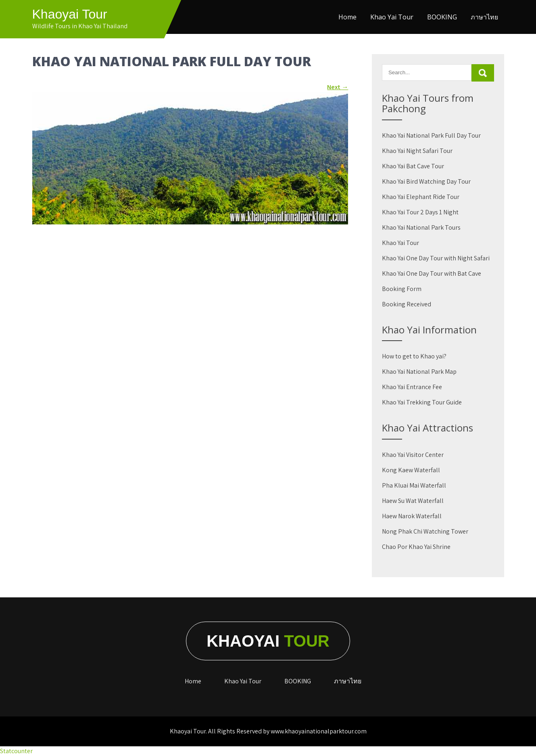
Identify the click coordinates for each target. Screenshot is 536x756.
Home (347, 17)
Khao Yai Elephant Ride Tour (421, 197)
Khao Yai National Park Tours (421, 227)
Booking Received (407, 304)
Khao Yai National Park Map (419, 372)
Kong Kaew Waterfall (411, 470)
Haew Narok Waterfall (412, 516)
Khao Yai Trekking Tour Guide (422, 402)
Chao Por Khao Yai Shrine (416, 547)
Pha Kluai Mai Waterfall (414, 485)
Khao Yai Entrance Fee (412, 387)
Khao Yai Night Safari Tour (417, 151)
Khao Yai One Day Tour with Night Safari (436, 258)
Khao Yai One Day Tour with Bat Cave (432, 273)
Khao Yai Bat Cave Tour (413, 166)
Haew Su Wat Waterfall (413, 501)
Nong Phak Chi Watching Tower (425, 531)
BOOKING (442, 17)
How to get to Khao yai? (414, 356)
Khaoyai (268, 641)
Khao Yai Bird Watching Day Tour (426, 181)
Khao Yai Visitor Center (413, 455)
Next (338, 87)
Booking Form (402, 289)
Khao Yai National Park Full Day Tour (431, 135)
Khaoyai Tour (70, 14)
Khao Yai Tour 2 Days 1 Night (420, 212)
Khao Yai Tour (392, 17)
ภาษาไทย (484, 17)
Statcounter (16, 751)
